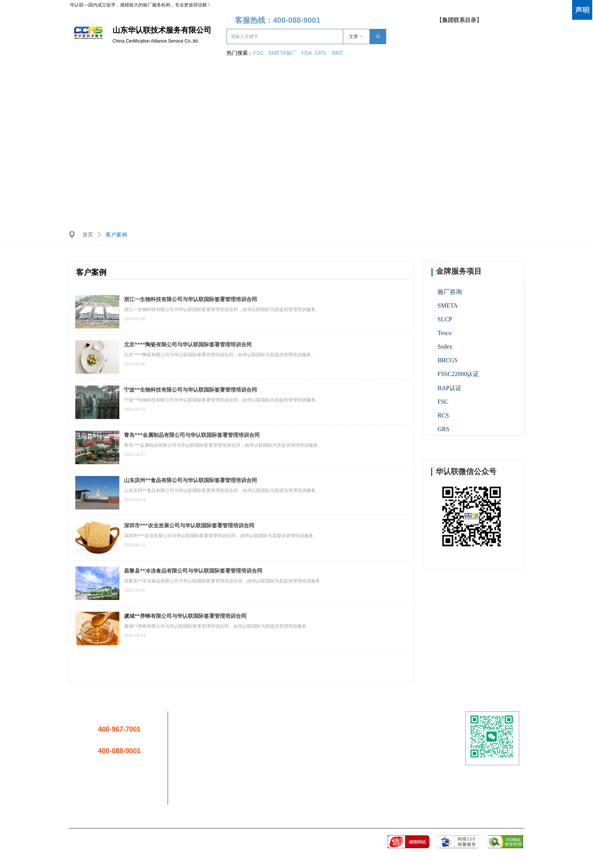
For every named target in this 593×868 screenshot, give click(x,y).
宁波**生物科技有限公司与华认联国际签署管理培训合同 (190, 390)
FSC (258, 53)
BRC (338, 53)
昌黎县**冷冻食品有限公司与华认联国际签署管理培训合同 (193, 571)
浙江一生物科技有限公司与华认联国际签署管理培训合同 (190, 299)
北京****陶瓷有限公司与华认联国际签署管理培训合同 (188, 345)
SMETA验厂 (283, 53)
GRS (320, 53)
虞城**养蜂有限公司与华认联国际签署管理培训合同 (185, 616)
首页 (88, 235)
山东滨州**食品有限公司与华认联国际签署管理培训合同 (190, 480)
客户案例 (116, 235)
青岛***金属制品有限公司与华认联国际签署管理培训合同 (192, 435)
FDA (308, 53)
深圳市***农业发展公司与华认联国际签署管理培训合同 (189, 526)
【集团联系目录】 (459, 20)
